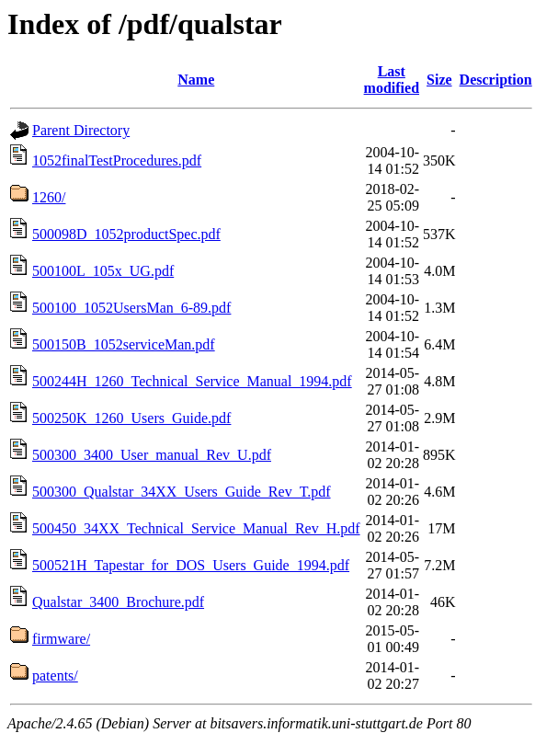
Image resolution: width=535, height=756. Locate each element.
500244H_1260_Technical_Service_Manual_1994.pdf (192, 381)
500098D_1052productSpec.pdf (126, 234)
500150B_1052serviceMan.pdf (124, 344)
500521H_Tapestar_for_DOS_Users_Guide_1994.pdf (191, 565)
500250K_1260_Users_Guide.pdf (131, 418)
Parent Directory (81, 130)
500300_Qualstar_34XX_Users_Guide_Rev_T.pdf (182, 492)
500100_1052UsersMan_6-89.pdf (131, 308)
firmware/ (61, 639)
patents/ (55, 676)
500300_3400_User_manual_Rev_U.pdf (152, 455)
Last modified (392, 80)
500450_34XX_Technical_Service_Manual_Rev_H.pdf (196, 528)
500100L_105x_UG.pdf (103, 271)
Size (439, 80)
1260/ (49, 197)
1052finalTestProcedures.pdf (117, 160)
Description (496, 80)
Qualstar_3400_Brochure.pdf (118, 602)
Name (196, 80)
